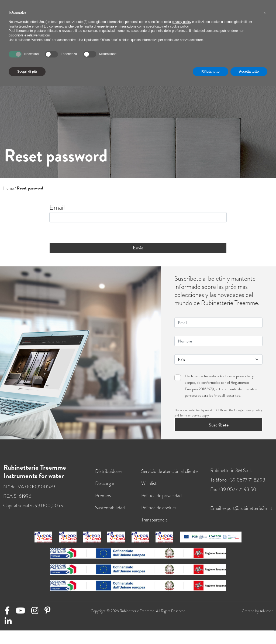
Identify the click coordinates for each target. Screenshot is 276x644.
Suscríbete (219, 429)
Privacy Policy (253, 414)
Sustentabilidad (110, 512)
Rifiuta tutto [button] (210, 72)
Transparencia (154, 524)
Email (57, 207)
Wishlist (149, 487)
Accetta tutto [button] (249, 72)
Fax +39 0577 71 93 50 (233, 493)
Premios (103, 500)
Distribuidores (109, 475)
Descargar (105, 487)
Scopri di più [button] (27, 72)
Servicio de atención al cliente (169, 475)
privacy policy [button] (182, 22)
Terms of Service (191, 419)
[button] (265, 13)
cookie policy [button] (179, 26)
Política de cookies (159, 512)
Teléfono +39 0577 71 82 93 (238, 484)
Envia (138, 248)
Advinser (266, 615)
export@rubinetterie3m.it (247, 512)
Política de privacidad (236, 380)
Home (8, 188)
